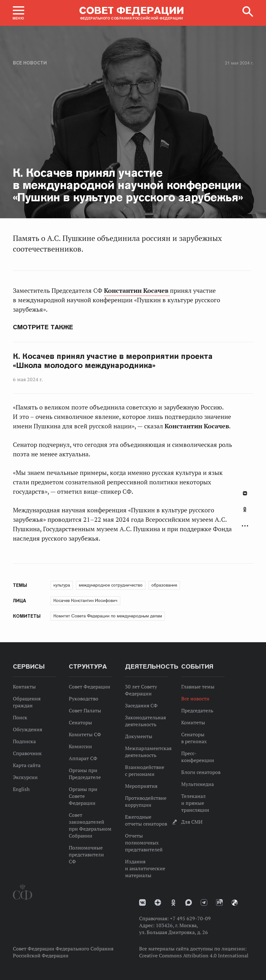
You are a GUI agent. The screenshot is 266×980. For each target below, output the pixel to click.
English (21, 789)
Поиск (20, 717)
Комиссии (80, 746)
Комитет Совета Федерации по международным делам (108, 616)
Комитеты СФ (85, 734)
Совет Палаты (85, 710)
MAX (189, 902)
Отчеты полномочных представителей (144, 843)
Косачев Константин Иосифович (85, 600)
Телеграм (204, 902)
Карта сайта (27, 765)
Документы (139, 736)
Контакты (24, 687)
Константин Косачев (137, 291)
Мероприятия (141, 786)
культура (62, 585)
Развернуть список (245, 526)
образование (164, 585)
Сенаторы (80, 722)
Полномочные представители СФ (86, 855)
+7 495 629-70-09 (190, 918)
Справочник (27, 753)
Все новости (30, 63)
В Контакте (245, 493)
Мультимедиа (198, 784)
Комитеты (193, 722)
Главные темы (198, 687)
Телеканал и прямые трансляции (195, 803)
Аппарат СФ (83, 758)
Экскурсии (25, 777)
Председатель (197, 710)
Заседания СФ (141, 705)
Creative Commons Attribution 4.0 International (194, 955)
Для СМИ (192, 822)
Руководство (84, 699)
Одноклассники (245, 509)
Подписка (24, 741)
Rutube (219, 902)
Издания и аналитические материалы (145, 868)
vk (142, 902)
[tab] (245, 513)
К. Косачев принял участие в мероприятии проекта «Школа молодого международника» (113, 361)
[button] (19, 13)
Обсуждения (27, 729)
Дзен (158, 902)
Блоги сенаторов (201, 772)
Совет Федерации (90, 687)
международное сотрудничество (111, 585)
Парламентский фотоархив (235, 903)
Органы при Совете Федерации (83, 796)
